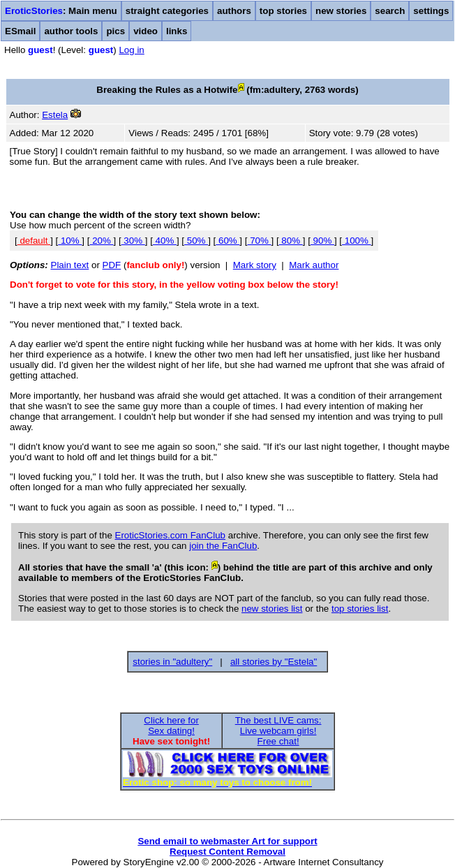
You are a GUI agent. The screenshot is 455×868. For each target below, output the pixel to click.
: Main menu (61, 11)
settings (431, 11)
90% (322, 241)
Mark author (314, 265)
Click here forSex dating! (171, 726)
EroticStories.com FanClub (171, 535)
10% (70, 241)
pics (115, 31)
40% (165, 241)
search (390, 11)
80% (291, 241)
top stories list (360, 609)
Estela (55, 115)
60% (227, 241)
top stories (283, 11)
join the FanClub (223, 546)
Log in (131, 50)
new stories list (272, 609)
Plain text (70, 265)
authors (234, 11)
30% (133, 241)
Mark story (255, 265)
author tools (71, 31)
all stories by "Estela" (274, 662)
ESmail (20, 31)
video (146, 31)
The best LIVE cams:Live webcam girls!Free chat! (278, 731)
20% (101, 241)
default (34, 241)
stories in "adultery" (172, 662)
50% (196, 241)
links (177, 31)
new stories (341, 11)
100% (357, 241)
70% (259, 241)
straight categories (167, 11)
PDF (112, 265)
